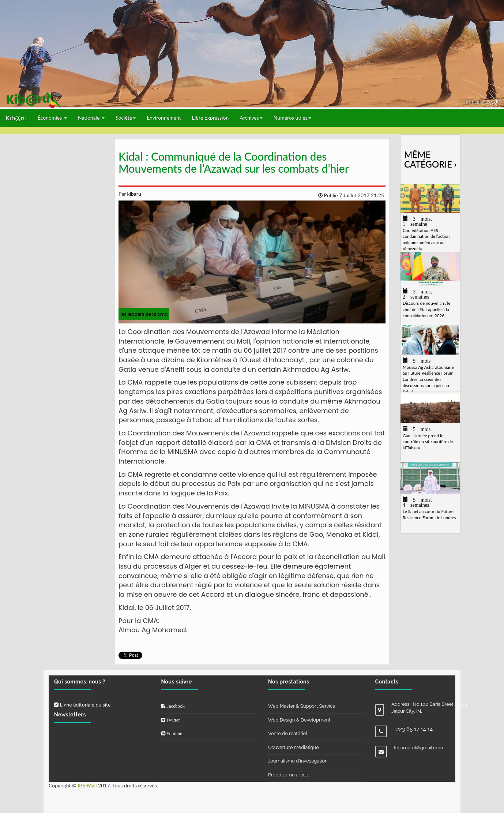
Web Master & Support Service (302, 706)
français (475, 102)
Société (126, 118)
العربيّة (491, 102)
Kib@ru (16, 118)
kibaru (133, 194)
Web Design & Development (299, 720)
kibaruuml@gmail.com (419, 748)
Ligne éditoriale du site (82, 705)
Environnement (164, 118)
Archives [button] (251, 118)
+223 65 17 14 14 (414, 729)
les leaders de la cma (144, 314)
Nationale (91, 118)
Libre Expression (210, 118)
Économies (52, 118)
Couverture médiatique (294, 747)
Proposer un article (289, 775)
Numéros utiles (292, 118)
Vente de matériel (288, 733)
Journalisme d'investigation (298, 761)
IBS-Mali (87, 785)
